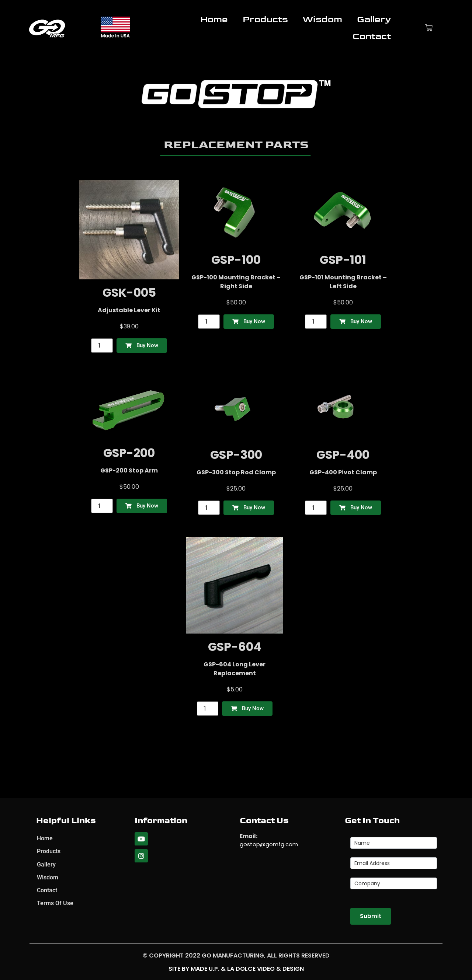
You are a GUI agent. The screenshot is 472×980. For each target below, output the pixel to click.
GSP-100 (236, 260)
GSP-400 (343, 455)
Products (265, 19)
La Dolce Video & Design (265, 969)
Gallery (374, 19)
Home (214, 19)
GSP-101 (343, 260)
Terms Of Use (55, 905)
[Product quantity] (102, 346)
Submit (371, 916)
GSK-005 (129, 292)
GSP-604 (235, 647)
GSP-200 (129, 453)
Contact (372, 36)
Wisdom (322, 19)
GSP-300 (236, 455)
